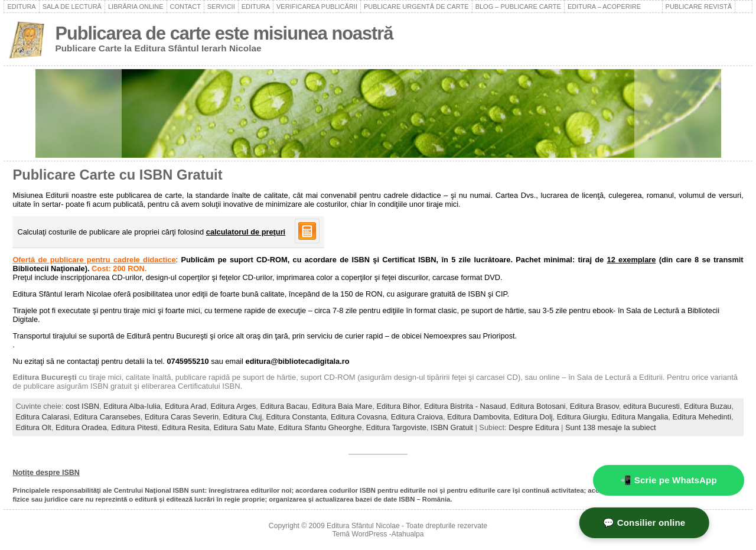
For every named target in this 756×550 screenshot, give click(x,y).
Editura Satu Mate (244, 427)
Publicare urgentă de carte (416, 6)
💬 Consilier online (679, 523)
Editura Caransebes (107, 417)
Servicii (221, 6)
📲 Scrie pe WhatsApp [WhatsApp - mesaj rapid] (669, 480)
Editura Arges (234, 406)
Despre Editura (534, 427)
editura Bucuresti (651, 406)
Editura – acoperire (613, 6)
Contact (185, 6)
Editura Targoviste (396, 427)
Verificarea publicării (317, 6)
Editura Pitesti (134, 427)
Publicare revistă (699, 6)
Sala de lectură (72, 6)
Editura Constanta (296, 417)
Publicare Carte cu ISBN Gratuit (117, 175)
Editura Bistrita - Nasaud (465, 406)
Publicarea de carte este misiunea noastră (224, 33)
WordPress (370, 534)
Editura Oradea (81, 427)
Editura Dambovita (478, 417)
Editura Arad (185, 406)
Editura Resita (185, 427)
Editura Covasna (359, 417)
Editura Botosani (538, 406)
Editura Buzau (708, 406)
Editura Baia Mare (342, 406)
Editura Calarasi (42, 417)
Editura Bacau (283, 406)
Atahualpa (408, 534)
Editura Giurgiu (582, 417)
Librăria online (136, 6)
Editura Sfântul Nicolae (363, 526)
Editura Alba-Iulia (132, 406)
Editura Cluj (242, 417)
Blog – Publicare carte (518, 6)
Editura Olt (33, 427)
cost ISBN (82, 406)
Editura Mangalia (640, 417)
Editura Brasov (594, 406)
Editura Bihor (398, 406)
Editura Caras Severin (182, 417)
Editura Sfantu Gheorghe (320, 427)
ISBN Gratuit (452, 427)
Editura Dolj (533, 417)
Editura (21, 6)
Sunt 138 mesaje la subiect (611, 427)
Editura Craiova (417, 417)
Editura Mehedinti (702, 417)
